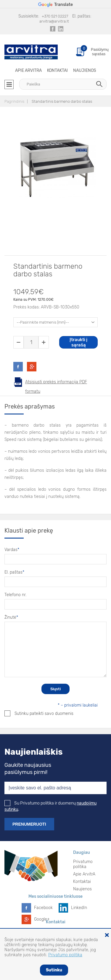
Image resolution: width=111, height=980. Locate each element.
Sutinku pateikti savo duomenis (39, 713)
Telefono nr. (15, 595)
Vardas (12, 550)
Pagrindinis (14, 101)
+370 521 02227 (55, 16)
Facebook (43, 908)
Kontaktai (57, 71)
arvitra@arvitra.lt (54, 21)
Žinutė (11, 617)
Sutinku (54, 970)
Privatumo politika (83, 864)
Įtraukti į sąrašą (78, 342)
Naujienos (85, 71)
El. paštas (14, 572)
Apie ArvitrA (28, 71)
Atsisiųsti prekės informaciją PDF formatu (56, 383)
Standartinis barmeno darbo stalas (62, 101)
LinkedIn (79, 908)
